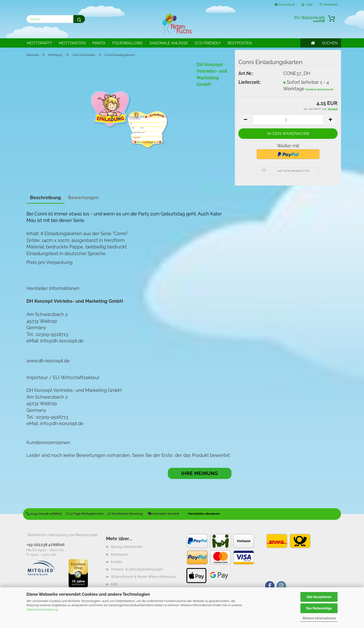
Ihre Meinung (200, 473)
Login (307, 5)
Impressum (119, 554)
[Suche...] (79, 19)
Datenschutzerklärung (42, 610)
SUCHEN (330, 43)
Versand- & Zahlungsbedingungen (137, 569)
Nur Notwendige (319, 608)
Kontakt (116, 562)
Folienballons (127, 43)
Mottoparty (39, 43)
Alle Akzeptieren (319, 597)
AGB (114, 584)
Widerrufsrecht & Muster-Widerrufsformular (143, 577)
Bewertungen (83, 198)
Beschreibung (45, 198)
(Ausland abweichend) (319, 89)
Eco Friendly (208, 43)
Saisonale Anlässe (169, 43)
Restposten (240, 43)
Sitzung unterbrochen (127, 547)
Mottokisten (72, 43)
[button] (245, 120)
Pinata (99, 43)
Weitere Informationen (319, 618)
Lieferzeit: (250, 82)
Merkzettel (329, 5)
